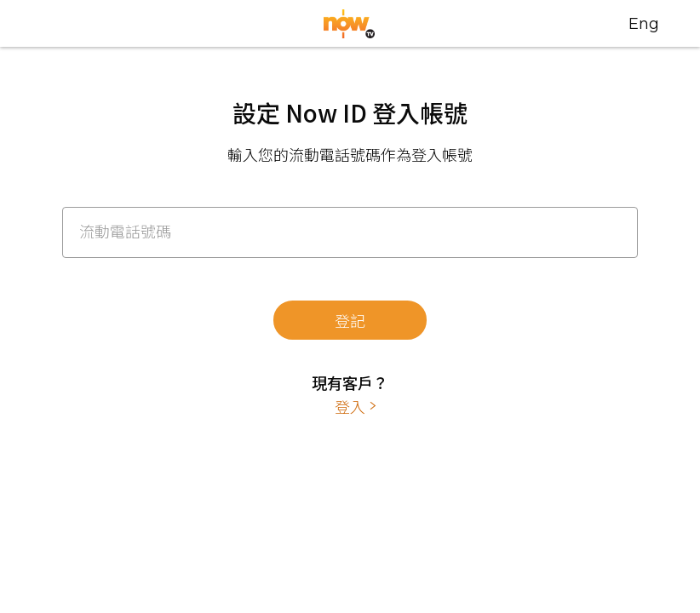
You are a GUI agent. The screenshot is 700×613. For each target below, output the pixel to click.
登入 (350, 406)
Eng (644, 24)
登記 (350, 320)
